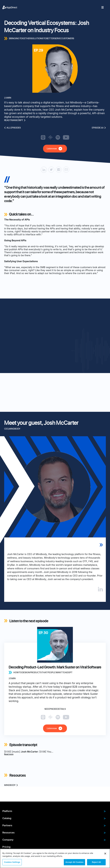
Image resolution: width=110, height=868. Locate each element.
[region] (55, 858)
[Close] (105, 854)
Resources (54, 833)
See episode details (55, 709)
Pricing (6, 847)
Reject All (96, 862)
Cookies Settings (12, 862)
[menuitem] (11, 7)
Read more (9, 754)
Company (54, 840)
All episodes (12, 128)
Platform (54, 811)
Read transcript (15, 120)
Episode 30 (99, 128)
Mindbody (11, 785)
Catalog (54, 818)
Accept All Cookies (74, 862)
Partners (54, 825)
